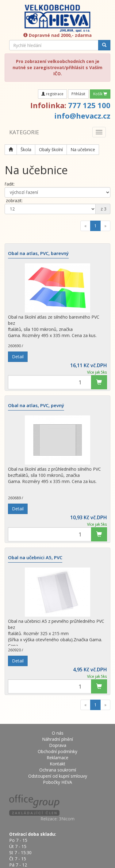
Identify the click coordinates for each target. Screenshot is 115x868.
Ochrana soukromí (58, 770)
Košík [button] (100, 94)
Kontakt (57, 764)
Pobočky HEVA (57, 782)
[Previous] (85, 226)
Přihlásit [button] (78, 94)
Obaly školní (51, 149)
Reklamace (57, 758)
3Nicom (67, 819)
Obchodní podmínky (57, 751)
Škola (26, 149)
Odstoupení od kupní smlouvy (58, 776)
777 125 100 (89, 105)
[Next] (105, 226)
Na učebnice (83, 149)
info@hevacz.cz (82, 116)
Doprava (58, 745)
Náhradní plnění (57, 739)
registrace (52, 94)
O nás (58, 733)
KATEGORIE (24, 132)
